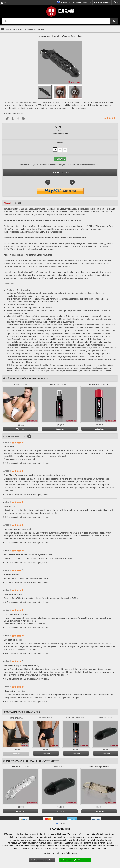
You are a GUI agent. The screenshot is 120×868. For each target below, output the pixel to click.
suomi (107, 368)
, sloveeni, (99, 368)
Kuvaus (7, 203)
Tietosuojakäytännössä (66, 853)
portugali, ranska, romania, (60, 368)
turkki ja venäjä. (48, 371)
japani (10, 368)
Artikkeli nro (10, 114)
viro (38, 371)
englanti (62, 365)
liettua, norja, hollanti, (31, 368)
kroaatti (101, 365)
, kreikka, (109, 365)
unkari (32, 371)
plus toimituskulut (60, 133)
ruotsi (75, 368)
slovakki (90, 368)
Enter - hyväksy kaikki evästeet (75, 860)
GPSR (18, 203)
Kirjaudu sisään (102, 2)
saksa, (83, 368)
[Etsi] (114, 21)
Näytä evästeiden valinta (42, 860)
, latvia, (17, 368)
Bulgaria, (54, 365)
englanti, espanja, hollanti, (79, 365)
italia (94, 365)
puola (43, 368)
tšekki (17, 371)
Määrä (60, 143)
